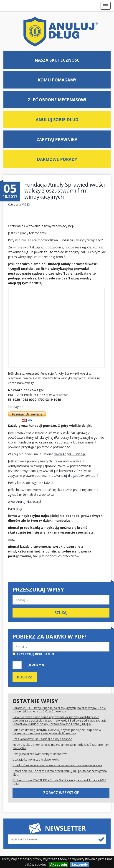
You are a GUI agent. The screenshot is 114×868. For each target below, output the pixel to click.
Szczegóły (80, 864)
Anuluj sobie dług (57, 120)
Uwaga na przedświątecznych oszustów (40, 754)
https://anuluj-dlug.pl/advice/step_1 (73, 476)
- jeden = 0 (35, 665)
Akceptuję (33, 654)
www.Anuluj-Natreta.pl (24, 502)
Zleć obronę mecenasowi (57, 100)
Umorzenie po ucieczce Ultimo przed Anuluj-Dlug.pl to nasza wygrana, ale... (60, 773)
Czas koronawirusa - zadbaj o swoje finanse (42, 739)
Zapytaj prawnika (57, 139)
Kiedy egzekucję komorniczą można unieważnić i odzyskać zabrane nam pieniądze (61, 746)
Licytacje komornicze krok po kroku (36, 760)
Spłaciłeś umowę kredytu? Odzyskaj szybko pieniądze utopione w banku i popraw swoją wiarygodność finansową (57, 732)
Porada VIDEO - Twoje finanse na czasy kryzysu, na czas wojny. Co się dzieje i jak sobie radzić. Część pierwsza (59, 710)
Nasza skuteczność (57, 60)
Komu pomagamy (57, 80)
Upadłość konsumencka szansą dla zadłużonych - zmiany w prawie (57, 765)
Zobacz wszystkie (61, 793)
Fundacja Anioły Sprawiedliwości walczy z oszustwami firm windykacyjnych (65, 190)
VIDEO (26, 204)
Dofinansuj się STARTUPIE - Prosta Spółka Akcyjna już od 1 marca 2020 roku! (59, 782)
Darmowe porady (57, 159)
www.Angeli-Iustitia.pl (70, 454)
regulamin (44, 654)
